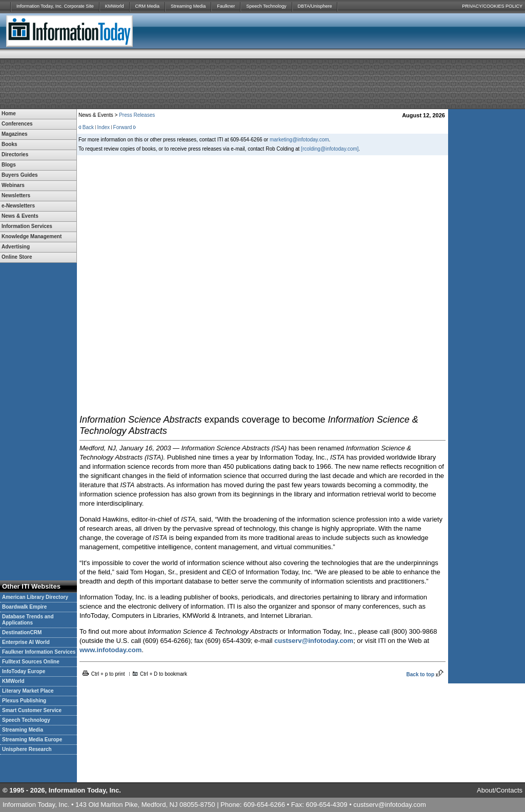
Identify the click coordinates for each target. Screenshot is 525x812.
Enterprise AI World (26, 642)
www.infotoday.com (110, 650)
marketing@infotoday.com (299, 140)
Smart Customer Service (32, 710)
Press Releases (137, 115)
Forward (123, 127)
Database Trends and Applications (28, 620)
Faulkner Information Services (39, 652)
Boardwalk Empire (24, 607)
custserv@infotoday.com (314, 641)
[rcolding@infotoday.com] (330, 149)
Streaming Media (188, 6)
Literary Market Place (28, 691)
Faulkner (226, 6)
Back (88, 127)
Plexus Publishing (24, 701)
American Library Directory (35, 597)
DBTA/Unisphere (315, 6)
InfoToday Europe (24, 671)
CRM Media (148, 6)
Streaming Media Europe (32, 740)
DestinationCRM (22, 632)
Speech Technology (266, 6)
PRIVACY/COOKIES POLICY (492, 6)
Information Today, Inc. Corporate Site (55, 6)
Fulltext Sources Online (31, 662)
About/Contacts (500, 790)
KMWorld (115, 6)
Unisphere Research (27, 749)
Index (104, 127)
